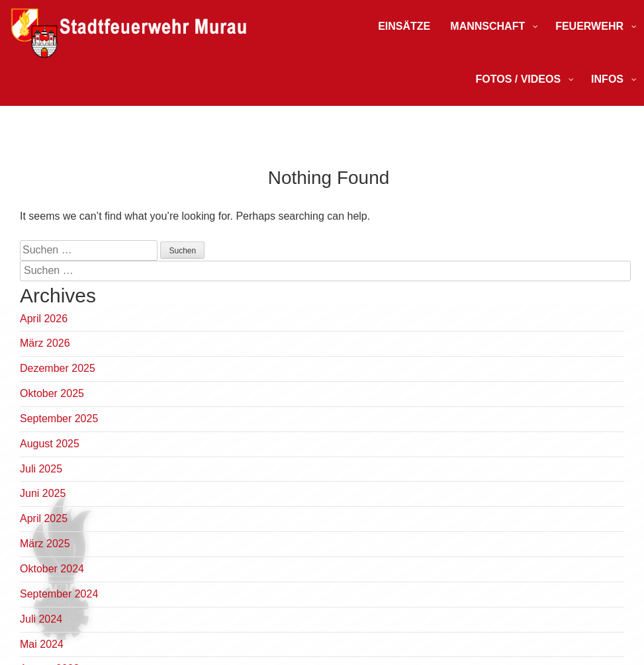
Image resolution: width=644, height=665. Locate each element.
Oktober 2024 (52, 569)
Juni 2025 (43, 493)
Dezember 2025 (58, 368)
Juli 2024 (41, 619)
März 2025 (45, 544)
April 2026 (44, 319)
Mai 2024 (42, 644)
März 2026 (45, 343)
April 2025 (44, 518)
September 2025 (59, 419)
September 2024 (59, 594)
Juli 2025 (41, 469)
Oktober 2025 (52, 393)
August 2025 (50, 444)
